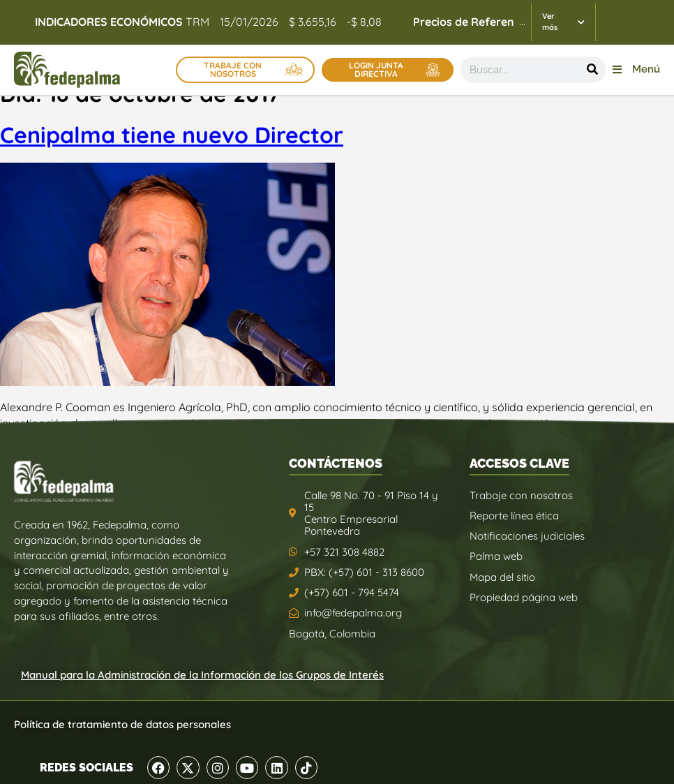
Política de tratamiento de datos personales (122, 724)
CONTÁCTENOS (336, 463)
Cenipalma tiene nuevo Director (172, 135)
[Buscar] (592, 70)
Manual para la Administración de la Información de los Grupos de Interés (202, 675)
